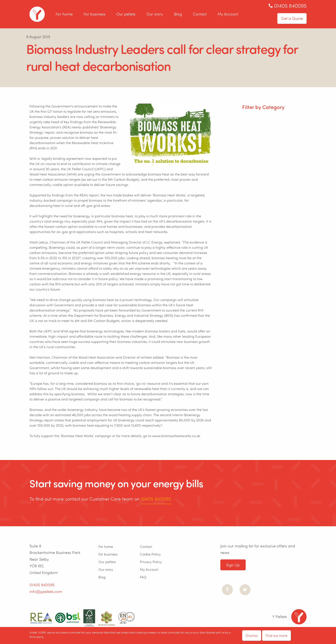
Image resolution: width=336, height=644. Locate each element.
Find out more (276, 635)
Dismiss (252, 635)
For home (64, 14)
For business (94, 14)
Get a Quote (292, 18)
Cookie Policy (150, 554)
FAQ (143, 577)
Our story (155, 14)
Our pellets (126, 14)
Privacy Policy (151, 562)
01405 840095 (156, 499)
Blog (178, 14)
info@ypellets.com (46, 591)
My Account (228, 14)
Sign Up (233, 565)
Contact (200, 14)
